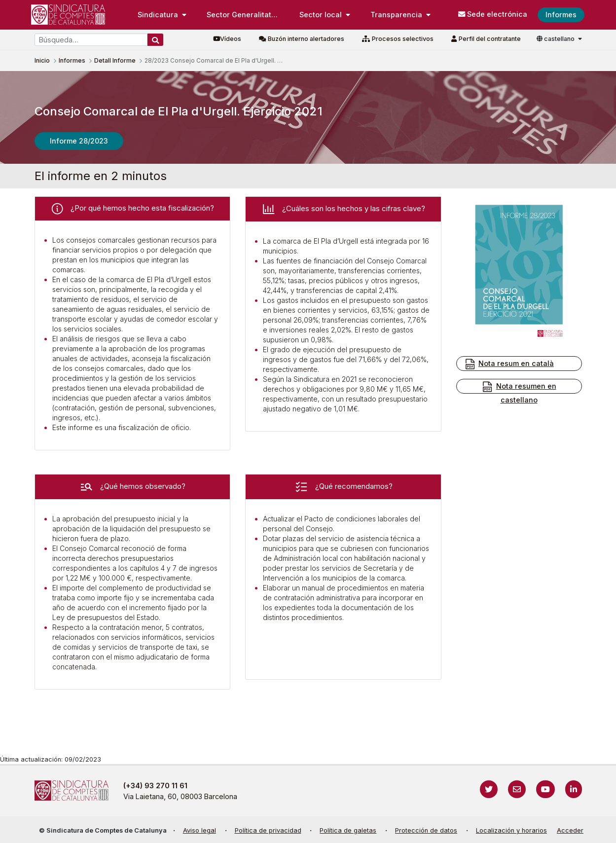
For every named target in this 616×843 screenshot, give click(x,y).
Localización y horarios (511, 830)
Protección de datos (426, 830)
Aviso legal (199, 830)
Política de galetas (348, 830)
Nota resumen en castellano (519, 392)
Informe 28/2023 (79, 141)
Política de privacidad (268, 830)
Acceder (570, 830)
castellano (556, 39)
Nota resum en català (509, 364)
